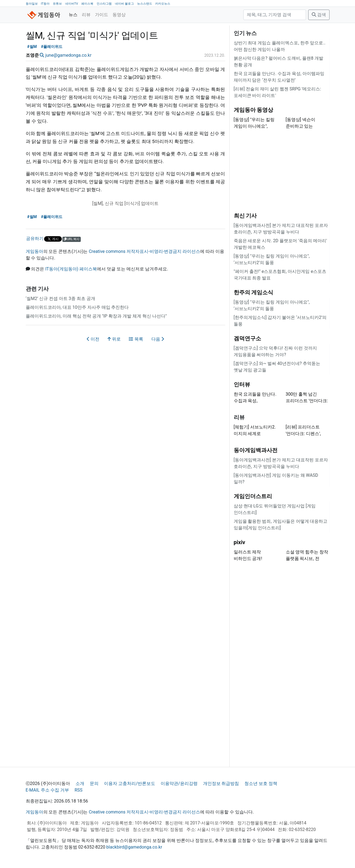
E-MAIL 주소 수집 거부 (47, 790)
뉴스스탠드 (145, 4)
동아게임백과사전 (256, 450)
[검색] (275, 15)
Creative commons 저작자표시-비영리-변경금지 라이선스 (144, 251)
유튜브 (57, 4)
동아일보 (32, 4)
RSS (78, 790)
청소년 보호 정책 (261, 783)
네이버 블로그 (124, 4)
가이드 (102, 15)
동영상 (119, 15)
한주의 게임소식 (254, 292)
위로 (114, 339)
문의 (94, 783)
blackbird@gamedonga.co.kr (134, 847)
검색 (319, 15)
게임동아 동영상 (254, 110)
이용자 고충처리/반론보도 (130, 783)
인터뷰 (242, 384)
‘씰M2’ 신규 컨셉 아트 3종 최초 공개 (60, 299)
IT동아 (45, 4)
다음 (158, 339)
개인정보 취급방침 (221, 783)
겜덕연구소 (247, 338)
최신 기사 (245, 216)
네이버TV (72, 4)
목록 (136, 339)
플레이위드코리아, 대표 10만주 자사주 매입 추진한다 (77, 307)
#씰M (32, 47)
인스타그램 (104, 4)
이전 (93, 339)
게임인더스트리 (253, 496)
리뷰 (86, 15)
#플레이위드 (52, 47)
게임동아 (34, 251)
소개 (80, 783)
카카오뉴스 (163, 4)
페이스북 (87, 4)
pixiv (239, 542)
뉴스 (73, 15)
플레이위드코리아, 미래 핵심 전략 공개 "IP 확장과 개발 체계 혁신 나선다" (96, 316)
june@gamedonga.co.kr (68, 55)
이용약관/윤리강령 (179, 783)
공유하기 (35, 239)
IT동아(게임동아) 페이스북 (71, 269)
